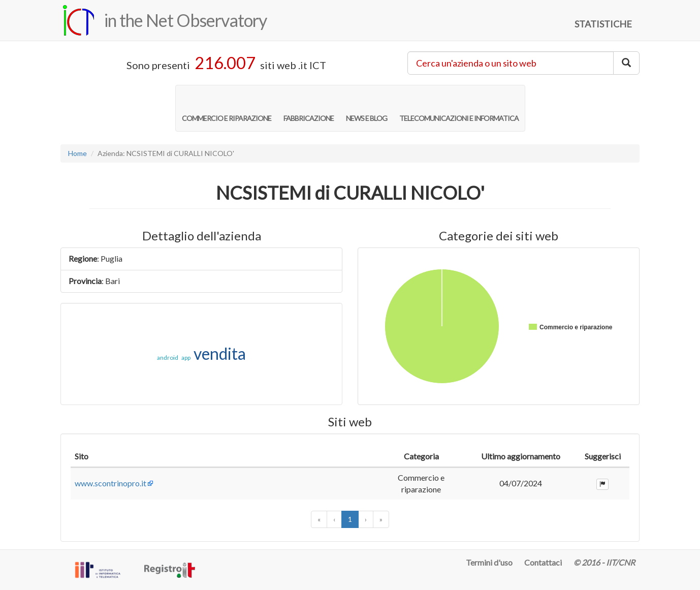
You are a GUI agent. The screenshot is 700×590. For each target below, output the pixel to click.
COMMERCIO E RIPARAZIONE (227, 108)
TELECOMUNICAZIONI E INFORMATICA (459, 108)
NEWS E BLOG (367, 108)
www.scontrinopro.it (110, 483)
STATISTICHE (603, 24)
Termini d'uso (489, 562)
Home (77, 153)
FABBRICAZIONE (309, 108)
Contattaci (543, 562)
